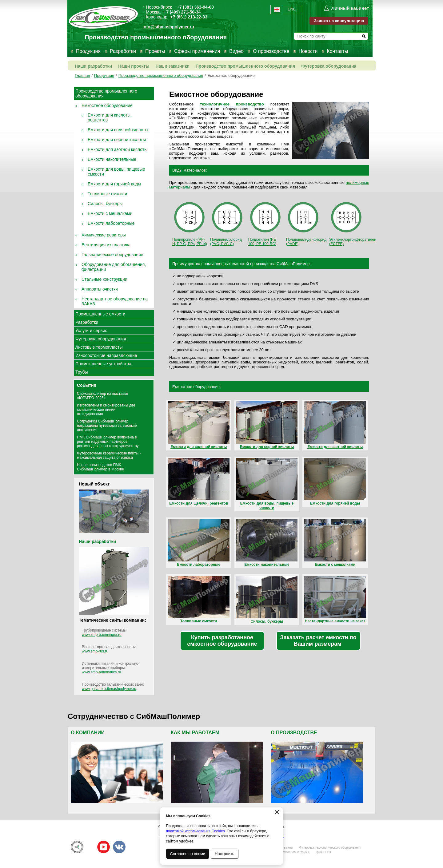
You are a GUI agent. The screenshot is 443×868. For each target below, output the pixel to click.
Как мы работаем (195, 733)
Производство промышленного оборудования (245, 66)
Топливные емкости (107, 194)
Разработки (123, 51)
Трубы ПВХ (323, 852)
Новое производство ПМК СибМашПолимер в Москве (100, 467)
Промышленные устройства (103, 364)
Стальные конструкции (104, 279)
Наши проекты (134, 66)
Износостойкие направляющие (106, 355)
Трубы (82, 372)
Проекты (155, 51)
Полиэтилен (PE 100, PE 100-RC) (265, 223)
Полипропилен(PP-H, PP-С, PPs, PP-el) (190, 223)
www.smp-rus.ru (95, 651)
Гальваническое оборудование (112, 255)
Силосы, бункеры (105, 204)
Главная (82, 75)
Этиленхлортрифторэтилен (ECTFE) (353, 223)
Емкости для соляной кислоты (118, 130)
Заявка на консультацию (339, 21)
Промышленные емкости (100, 314)
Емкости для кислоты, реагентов (110, 117)
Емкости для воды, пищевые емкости (116, 172)
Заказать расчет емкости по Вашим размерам (318, 641)
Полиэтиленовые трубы (292, 852)
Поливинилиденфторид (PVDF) (306, 223)
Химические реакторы (104, 235)
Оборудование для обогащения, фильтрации (114, 267)
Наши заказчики (172, 66)
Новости (308, 51)
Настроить (225, 854)
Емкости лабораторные (111, 223)
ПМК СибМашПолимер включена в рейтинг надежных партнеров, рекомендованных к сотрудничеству (108, 442)
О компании (88, 733)
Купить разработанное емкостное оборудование (222, 641)
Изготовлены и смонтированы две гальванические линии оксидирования (106, 410)
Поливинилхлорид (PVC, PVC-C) (227, 223)
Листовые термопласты (99, 347)
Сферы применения (197, 51)
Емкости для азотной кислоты (118, 149)
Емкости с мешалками (110, 213)
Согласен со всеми (188, 854)
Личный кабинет (350, 8)
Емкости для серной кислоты (117, 140)
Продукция (88, 51)
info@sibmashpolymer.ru (168, 27)
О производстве (271, 51)
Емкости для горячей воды (114, 184)
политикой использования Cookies (196, 831)
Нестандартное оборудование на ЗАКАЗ (115, 301)
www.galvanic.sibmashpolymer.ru (109, 689)
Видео (236, 51)
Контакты (337, 51)
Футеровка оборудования (329, 66)
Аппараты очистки (100, 289)
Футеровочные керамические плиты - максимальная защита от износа (109, 455)
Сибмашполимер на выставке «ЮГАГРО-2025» (102, 396)
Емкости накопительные (112, 159)
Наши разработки (93, 66)
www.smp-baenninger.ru (102, 635)
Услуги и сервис (91, 331)
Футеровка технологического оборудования (330, 848)
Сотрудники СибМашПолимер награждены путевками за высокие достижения (107, 426)
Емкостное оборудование (231, 75)
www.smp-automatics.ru (101, 672)
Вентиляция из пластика (106, 245)
